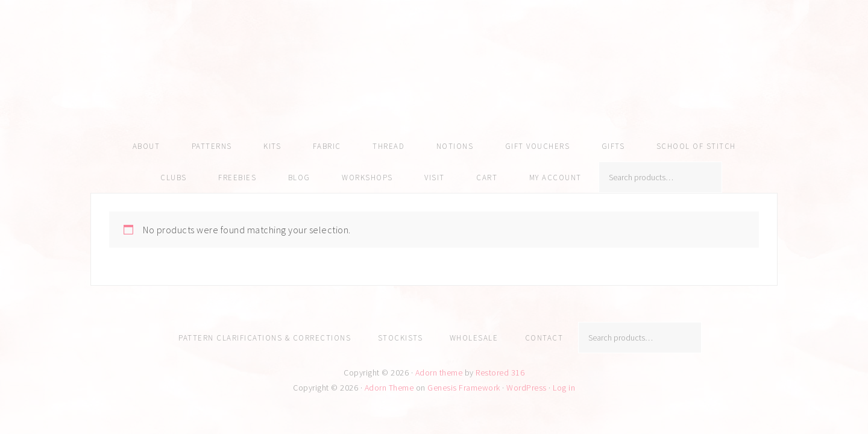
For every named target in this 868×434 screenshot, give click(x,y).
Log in (564, 388)
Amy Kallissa (434, 81)
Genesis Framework (464, 388)
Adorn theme (439, 373)
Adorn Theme (389, 388)
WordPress (527, 388)
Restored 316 (500, 373)
